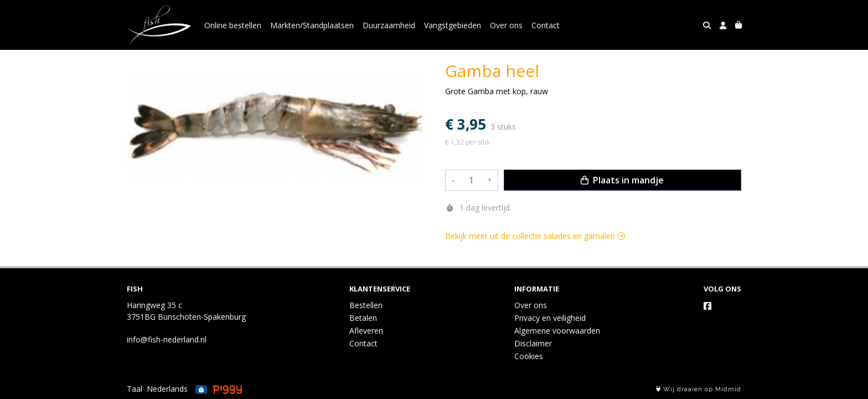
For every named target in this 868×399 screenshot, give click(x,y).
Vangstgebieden (453, 25)
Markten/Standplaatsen (312, 25)
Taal (135, 389)
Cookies (529, 356)
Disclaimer (533, 343)
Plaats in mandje (622, 180)
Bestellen (366, 305)
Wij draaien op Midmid (699, 389)
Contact (546, 25)
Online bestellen (233, 25)
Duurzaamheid (389, 25)
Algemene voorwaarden (557, 331)
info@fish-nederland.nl (167, 339)
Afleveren (366, 331)
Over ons (506, 25)
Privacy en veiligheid (550, 318)
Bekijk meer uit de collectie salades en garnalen (535, 236)
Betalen (363, 318)
